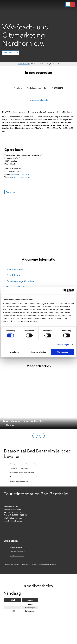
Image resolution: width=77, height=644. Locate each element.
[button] (73, 4)
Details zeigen (63, 345)
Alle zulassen (63, 352)
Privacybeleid (25, 564)
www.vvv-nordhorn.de (39, 100)
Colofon (34, 564)
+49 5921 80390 (57, 88)
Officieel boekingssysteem (17, 552)
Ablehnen (14, 352)
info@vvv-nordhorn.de (20, 174)
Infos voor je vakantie (16, 547)
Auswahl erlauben (38, 352)
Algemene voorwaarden (11, 564)
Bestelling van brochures (17, 556)
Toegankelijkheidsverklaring (48, 564)
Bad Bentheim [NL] (24, 64)
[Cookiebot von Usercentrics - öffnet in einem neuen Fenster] (63, 291)
